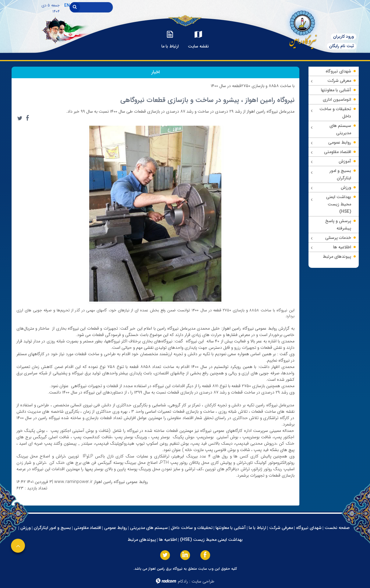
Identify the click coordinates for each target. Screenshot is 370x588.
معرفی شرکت (281, 528)
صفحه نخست (337, 528)
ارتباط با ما (257, 528)
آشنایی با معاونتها (231, 528)
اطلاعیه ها (168, 540)
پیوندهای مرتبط (142, 540)
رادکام (183, 581)
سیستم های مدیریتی (149, 528)
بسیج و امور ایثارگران (52, 528)
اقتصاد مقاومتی (88, 528)
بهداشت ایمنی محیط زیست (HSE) (211, 540)
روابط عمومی (116, 528)
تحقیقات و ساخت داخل (192, 528)
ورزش (26, 528)
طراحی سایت (203, 581)
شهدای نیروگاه (309, 528)
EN (67, 5)
